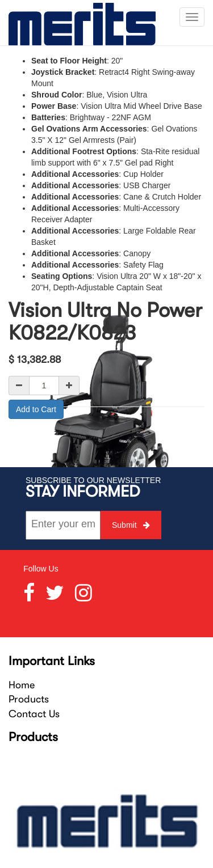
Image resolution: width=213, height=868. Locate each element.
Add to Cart (36, 409)
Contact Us (34, 714)
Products (29, 699)
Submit (131, 525)
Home (22, 685)
